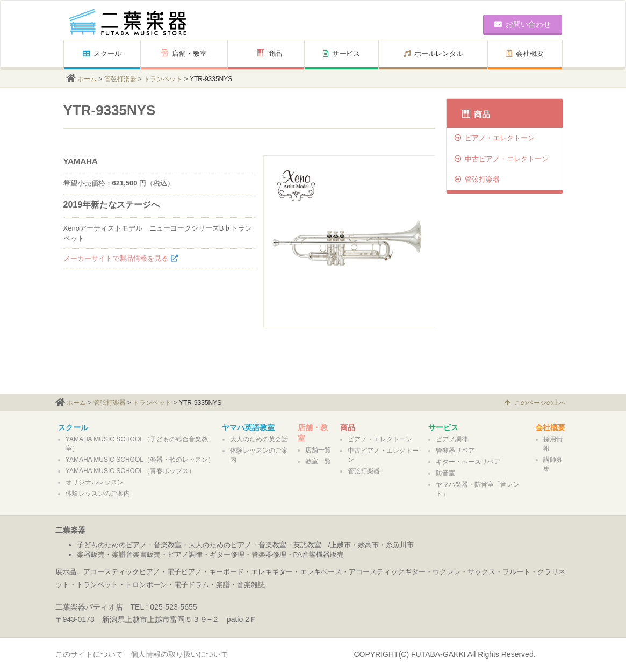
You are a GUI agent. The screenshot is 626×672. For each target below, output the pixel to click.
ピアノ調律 (452, 439)
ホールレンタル (433, 53)
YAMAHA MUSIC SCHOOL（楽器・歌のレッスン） (140, 460)
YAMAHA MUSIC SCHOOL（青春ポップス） (130, 471)
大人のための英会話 (259, 439)
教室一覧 (318, 461)
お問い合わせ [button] (523, 24)
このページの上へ (535, 403)
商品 (270, 53)
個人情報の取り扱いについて (179, 654)
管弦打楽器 (120, 79)
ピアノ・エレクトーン (495, 138)
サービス (341, 53)
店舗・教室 (184, 53)
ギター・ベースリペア (468, 462)
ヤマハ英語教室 (248, 427)
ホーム (87, 79)
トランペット (163, 79)
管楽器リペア (455, 451)
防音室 (445, 473)
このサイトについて (89, 654)
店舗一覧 (318, 450)
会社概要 (525, 53)
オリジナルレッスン (95, 482)
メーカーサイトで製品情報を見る (116, 258)
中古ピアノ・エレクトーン (502, 159)
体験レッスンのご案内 (98, 494)
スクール (102, 53)
